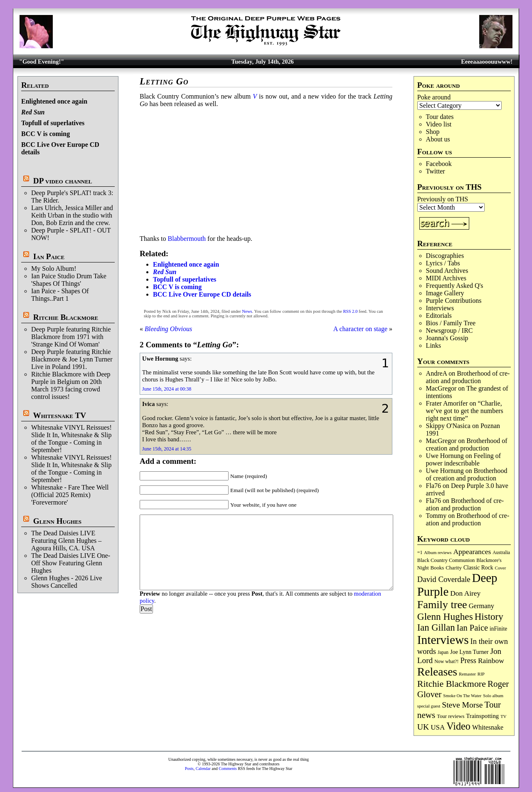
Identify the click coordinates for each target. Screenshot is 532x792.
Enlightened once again (54, 101)
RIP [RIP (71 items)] (481, 674)
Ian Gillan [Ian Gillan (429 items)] (436, 627)
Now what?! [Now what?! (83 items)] (446, 661)
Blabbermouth (187, 239)
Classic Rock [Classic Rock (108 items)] (478, 568)
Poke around (434, 97)
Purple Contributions (454, 301)
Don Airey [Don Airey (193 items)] (465, 593)
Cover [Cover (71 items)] (501, 568)
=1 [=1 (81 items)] (420, 553)
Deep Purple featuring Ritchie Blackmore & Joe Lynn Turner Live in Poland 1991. (72, 359)
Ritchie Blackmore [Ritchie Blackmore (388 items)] (452, 684)
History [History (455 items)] (489, 616)
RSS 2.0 (350, 311)
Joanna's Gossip (447, 338)
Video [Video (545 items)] (458, 726)
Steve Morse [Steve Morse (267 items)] (462, 705)
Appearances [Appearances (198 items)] (472, 552)
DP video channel (63, 181)
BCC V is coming (46, 134)
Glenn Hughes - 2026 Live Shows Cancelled (67, 582)
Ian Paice (49, 256)
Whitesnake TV (59, 415)
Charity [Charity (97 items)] (454, 568)
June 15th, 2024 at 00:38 (167, 389)
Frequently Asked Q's (455, 286)
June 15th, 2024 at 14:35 (167, 449)
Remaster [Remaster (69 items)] (467, 674)
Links (433, 345)
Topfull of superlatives (53, 123)
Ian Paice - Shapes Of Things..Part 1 (60, 295)
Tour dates (440, 117)
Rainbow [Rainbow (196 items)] (491, 661)
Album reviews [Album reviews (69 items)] (438, 552)
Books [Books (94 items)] (437, 568)
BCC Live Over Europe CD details (202, 294)
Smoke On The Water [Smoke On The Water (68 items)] (462, 696)
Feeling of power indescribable (463, 459)
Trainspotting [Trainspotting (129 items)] (482, 716)
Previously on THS (443, 199)
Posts (189, 768)
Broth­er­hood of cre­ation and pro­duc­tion (468, 377)
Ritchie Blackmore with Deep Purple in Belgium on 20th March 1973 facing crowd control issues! (71, 385)
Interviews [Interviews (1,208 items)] (443, 640)
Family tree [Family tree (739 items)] (442, 605)
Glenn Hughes (57, 521)
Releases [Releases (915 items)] (437, 672)
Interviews (440, 308)
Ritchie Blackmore (66, 317)
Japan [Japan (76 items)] (443, 652)
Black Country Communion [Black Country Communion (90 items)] (446, 560)
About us (438, 139)
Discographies (445, 256)
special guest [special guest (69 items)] (429, 706)
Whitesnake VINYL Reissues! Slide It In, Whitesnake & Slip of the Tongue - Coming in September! (71, 439)
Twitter (436, 171)
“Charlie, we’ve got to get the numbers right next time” (465, 411)
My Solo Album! (54, 269)
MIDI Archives (446, 278)
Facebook (439, 164)
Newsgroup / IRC (449, 330)
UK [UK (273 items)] (423, 727)
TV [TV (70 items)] (503, 716)
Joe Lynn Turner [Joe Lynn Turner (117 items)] (469, 652)
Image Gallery (445, 293)
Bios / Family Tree (451, 323)
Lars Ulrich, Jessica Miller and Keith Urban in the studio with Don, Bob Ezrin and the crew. (72, 215)
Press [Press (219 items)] (468, 661)
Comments (228, 768)
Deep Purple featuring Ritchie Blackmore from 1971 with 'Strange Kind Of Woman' (71, 337)
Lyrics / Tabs (443, 263)
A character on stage (360, 329)
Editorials (439, 316)
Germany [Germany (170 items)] (482, 606)
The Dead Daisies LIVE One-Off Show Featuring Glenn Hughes (71, 563)
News (247, 311)
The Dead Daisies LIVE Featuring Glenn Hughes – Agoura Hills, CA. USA (66, 541)
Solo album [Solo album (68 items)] (493, 696)
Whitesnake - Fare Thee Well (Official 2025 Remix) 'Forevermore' (70, 495)
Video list (439, 124)
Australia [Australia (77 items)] (501, 552)
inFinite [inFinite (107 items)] (498, 629)
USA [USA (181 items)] (438, 727)
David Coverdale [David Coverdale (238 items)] (444, 579)
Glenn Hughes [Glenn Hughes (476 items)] (445, 616)
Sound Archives (447, 271)
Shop (433, 132)
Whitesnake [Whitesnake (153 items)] (488, 727)
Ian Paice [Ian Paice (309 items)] (472, 628)
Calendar (203, 768)
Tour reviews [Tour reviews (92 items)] (451, 716)
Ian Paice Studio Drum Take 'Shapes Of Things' (69, 280)
